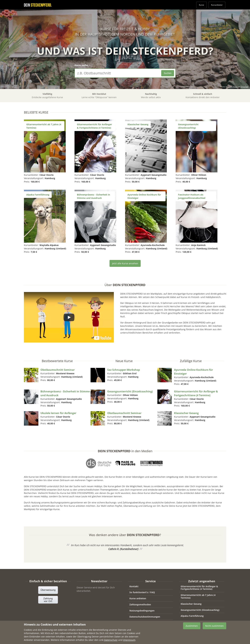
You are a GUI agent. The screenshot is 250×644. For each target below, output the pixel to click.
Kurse (202, 5)
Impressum (136, 623)
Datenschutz (111, 642)
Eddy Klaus (233, 87)
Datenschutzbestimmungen (145, 617)
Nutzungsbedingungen (142, 611)
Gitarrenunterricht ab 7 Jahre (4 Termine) (198, 596)
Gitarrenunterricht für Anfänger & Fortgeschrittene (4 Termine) (199, 588)
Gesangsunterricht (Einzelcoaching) (200, 610)
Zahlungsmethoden (140, 604)
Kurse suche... (82, 65)
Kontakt (134, 586)
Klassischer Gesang (191, 604)
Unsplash (245, 87)
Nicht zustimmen (214, 628)
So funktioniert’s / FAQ (142, 592)
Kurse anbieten (138, 598)
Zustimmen (192, 628)
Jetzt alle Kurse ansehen (125, 263)
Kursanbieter (217, 5)
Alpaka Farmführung (192, 616)
